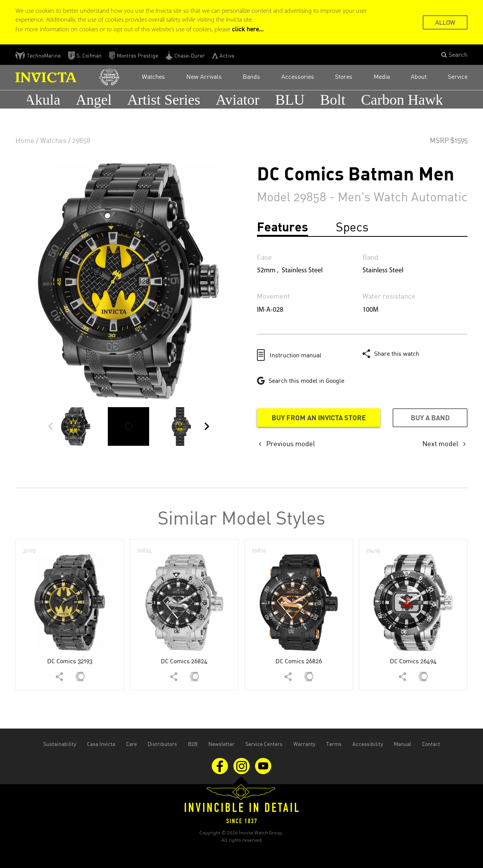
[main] (241, 395)
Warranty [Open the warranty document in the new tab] (304, 744)
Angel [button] (96, 100)
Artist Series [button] (166, 100)
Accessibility (368, 744)
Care (131, 744)
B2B (193, 744)
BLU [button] (292, 100)
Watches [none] (53, 140)
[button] (454, 55)
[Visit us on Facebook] (221, 765)
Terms (334, 744)
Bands (251, 76)
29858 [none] (81, 140)
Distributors (162, 744)
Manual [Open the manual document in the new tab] (402, 744)
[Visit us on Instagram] (242, 765)
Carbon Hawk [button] (404, 100)
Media (382, 76)
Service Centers (264, 744)
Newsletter (221, 744)
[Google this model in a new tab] (301, 380)
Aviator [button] (239, 100)
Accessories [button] (298, 76)
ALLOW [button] (445, 22)
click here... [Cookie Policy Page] (248, 29)
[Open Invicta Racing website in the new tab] (109, 77)
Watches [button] (153, 76)
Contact (431, 744)
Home (25, 140)
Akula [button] (44, 100)
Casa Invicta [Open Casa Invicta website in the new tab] (101, 744)
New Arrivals (204, 76)
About (419, 76)
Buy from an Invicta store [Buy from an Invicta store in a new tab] (319, 418)
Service (458, 76)
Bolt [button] (334, 100)
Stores (344, 76)
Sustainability (60, 744)
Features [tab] (282, 227)
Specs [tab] (352, 227)
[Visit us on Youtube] (263, 765)
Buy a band (430, 418)
